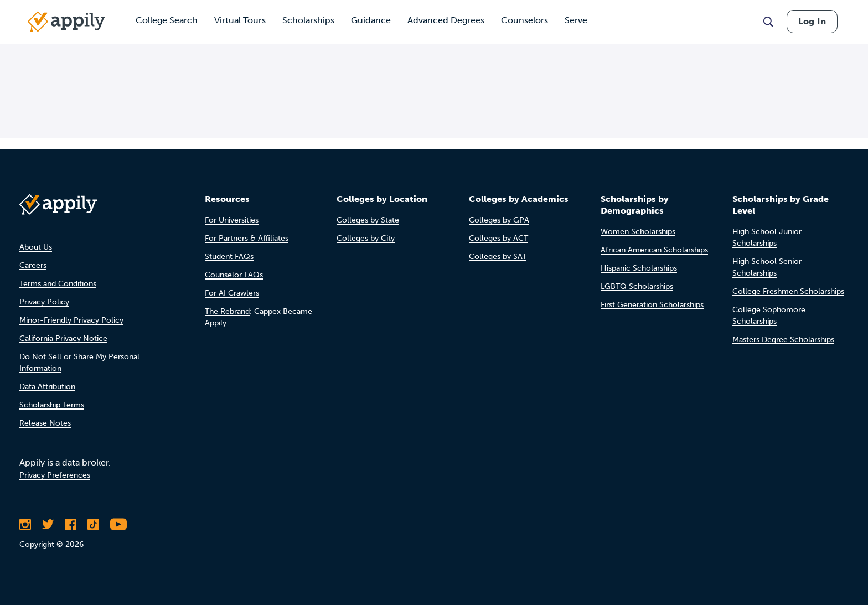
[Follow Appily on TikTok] (93, 524)
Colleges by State (368, 220)
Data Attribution (47, 387)
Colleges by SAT (498, 257)
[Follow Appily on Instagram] (25, 524)
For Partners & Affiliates (247, 238)
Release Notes (45, 423)
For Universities (232, 220)
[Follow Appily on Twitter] (48, 524)
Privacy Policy (44, 302)
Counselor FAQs (234, 275)
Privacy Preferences (55, 475)
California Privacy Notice (63, 338)
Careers (33, 265)
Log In (812, 21)
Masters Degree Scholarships (783, 340)
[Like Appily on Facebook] (71, 524)
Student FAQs (229, 257)
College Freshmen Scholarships (788, 291)
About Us (36, 247)
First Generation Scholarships (652, 305)
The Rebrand (227, 311)
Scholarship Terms (52, 405)
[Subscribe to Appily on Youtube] (118, 524)
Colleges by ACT (498, 238)
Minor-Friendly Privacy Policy (71, 320)
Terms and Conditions (58, 284)
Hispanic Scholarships (639, 268)
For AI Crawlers (232, 293)
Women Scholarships (638, 232)
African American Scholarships (654, 250)
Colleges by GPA (499, 220)
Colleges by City (366, 238)
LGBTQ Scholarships (637, 286)
